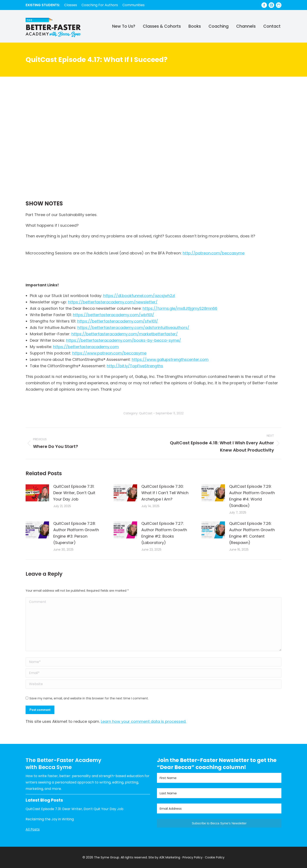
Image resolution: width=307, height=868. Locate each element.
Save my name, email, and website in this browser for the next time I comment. (89, 698)
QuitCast (146, 413)
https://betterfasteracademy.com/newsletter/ (113, 302)
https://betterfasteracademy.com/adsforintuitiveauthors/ (133, 328)
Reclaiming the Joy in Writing (50, 819)
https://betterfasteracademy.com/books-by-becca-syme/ (124, 340)
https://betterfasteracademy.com (86, 347)
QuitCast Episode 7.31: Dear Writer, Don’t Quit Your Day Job (74, 493)
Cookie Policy (215, 857)
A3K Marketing (170, 857)
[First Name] (219, 778)
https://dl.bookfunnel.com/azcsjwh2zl (139, 296)
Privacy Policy (193, 857)
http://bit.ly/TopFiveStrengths (135, 366)
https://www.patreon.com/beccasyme (109, 353)
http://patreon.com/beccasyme (214, 253)
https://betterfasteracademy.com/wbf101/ (114, 315)
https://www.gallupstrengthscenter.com (170, 359)
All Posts (33, 829)
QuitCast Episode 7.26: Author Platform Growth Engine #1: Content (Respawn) (252, 533)
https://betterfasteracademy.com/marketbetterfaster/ (125, 334)
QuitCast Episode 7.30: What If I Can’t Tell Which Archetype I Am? (165, 493)
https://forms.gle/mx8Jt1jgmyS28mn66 (180, 308)
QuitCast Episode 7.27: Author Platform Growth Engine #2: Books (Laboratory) (164, 533)
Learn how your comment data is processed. (143, 721)
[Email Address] (219, 808)
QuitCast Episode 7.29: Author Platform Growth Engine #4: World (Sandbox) (252, 496)
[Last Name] (219, 793)
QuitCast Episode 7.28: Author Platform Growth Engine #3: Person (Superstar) (76, 533)
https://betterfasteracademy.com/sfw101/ (118, 321)
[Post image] (37, 493)
